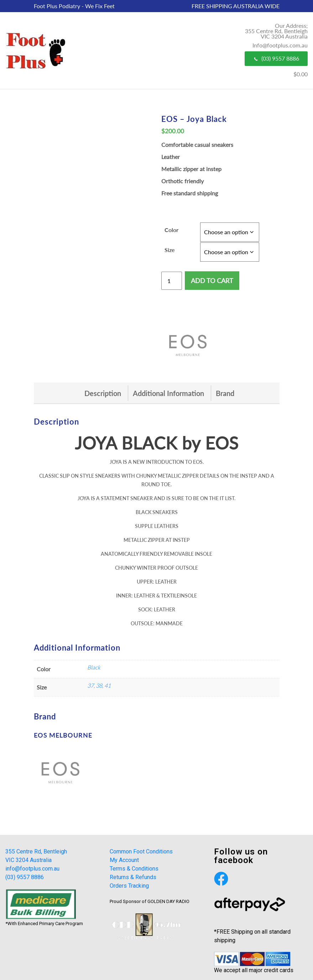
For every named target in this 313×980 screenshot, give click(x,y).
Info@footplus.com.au (280, 45)
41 (108, 685)
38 (99, 685)
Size (170, 250)
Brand (225, 393)
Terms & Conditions (134, 869)
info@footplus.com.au (32, 869)
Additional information (168, 393)
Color (171, 230)
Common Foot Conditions (141, 851)
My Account (124, 860)
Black (94, 667)
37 (90, 685)
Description (103, 393)
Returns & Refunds (133, 877)
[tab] (103, 393)
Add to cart (212, 281)
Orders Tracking (129, 886)
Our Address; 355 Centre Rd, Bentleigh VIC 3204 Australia (276, 31)
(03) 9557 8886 (276, 58)
